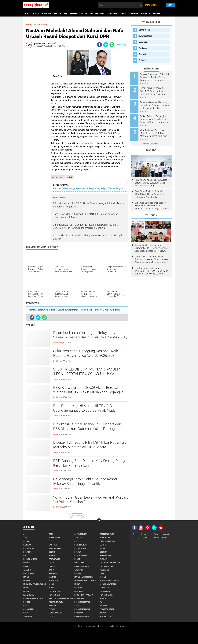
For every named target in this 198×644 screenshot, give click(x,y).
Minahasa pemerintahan (35, 584)
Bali (76, 541)
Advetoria (79, 538)
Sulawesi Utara (97, 13)
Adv (25, 538)
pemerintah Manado (84, 595)
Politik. (27, 602)
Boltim (52, 556)
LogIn (170, 5)
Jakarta (27, 570)
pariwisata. (29, 595)
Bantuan (53, 545)
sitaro (52, 609)
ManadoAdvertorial (84, 577)
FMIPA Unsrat (80, 563)
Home (27, 13)
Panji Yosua (54, 591)
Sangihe (53, 606)
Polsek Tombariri (82, 602)
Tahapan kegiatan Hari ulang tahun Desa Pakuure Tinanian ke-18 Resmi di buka (155, 105)
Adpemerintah (81, 534)
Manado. (53, 577)
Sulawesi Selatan (82, 609)
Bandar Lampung (108, 541)
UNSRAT (52, 616)
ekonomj (27, 563)
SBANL (77, 606)
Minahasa (46, 13)
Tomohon (134, 13)
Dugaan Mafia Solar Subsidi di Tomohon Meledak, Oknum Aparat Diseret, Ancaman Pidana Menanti (155, 77)
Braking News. (106, 556)
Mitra (52, 588)
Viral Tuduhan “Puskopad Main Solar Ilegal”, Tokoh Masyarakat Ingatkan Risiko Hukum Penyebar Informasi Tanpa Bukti (154, 133)
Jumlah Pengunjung (160, 538)
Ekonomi (104, 559)
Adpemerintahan (108, 534)
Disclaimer (145, 538)
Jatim (51, 570)
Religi (26, 606)
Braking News (81, 556)
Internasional (107, 566)
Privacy (136, 538)
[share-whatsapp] (112, 45)
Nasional (79, 588)
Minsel (78, 584)
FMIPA (51, 563)
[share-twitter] (106, 45)
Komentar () (122, 45)
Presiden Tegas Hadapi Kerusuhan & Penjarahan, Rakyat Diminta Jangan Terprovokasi (89, 188)
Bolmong (27, 552)
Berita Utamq (80, 548)
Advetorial (105, 538)
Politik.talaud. (56, 602)
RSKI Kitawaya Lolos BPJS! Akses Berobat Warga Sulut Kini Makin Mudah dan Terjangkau (89, 390)
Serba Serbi (29, 609)
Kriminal (53, 573)
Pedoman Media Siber (163, 534)
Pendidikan (113, 13)
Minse (52, 584)
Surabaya (79, 613)
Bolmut (78, 552)
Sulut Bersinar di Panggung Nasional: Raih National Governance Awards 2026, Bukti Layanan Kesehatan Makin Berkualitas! (86, 356)
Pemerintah (54, 595)
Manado (74, 13)
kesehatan (143, 42)
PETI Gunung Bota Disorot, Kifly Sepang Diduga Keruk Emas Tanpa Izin (90, 463)
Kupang (78, 573)
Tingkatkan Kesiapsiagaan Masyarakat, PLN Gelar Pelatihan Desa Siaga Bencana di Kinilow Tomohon (151, 248)
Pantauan (145, 13)
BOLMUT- (104, 552)
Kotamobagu (29, 573)
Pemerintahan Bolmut (34, 598)
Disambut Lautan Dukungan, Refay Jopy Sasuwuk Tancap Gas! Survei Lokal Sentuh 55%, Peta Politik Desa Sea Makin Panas (90, 337)
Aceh (51, 534)
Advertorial (55, 538)
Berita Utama (58, 177)
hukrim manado (81, 566)
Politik (84, 13)
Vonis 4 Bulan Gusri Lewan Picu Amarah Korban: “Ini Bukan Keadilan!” (91, 500)
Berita (103, 545)
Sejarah (157, 13)
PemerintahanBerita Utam (61, 598)
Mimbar (27, 581)
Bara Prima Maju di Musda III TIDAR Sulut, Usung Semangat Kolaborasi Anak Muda (86, 408)
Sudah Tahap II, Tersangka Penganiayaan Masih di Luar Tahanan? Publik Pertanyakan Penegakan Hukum (155, 119)
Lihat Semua (77, 515)
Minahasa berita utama (85, 581)
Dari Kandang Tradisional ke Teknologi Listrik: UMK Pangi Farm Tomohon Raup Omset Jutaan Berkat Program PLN (151, 270)
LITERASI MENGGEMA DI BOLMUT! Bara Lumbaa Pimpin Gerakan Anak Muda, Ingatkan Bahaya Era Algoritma (154, 91)
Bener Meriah (81, 545)
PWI (102, 602)
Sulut (26, 613)
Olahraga (104, 588)
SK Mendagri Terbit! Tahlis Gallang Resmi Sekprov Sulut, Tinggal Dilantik (85, 481)
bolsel (26, 556)
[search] (120, 5)
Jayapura (79, 570)
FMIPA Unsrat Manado (110, 563)
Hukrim (27, 566)
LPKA (102, 573)
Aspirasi (142, 54)
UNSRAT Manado (81, 616)
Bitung (103, 548)
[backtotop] (99, 521)
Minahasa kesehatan (109, 581)
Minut (123, 13)
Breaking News (30, 559)
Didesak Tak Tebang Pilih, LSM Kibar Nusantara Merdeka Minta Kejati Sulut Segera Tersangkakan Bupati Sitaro (90, 447)
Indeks (36, 13)
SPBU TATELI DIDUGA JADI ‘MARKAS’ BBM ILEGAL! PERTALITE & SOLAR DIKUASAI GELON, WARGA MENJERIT (87, 374)
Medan (103, 577)
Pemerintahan (61, 13)
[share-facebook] (99, 45)
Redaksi (136, 534)
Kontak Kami (147, 534)
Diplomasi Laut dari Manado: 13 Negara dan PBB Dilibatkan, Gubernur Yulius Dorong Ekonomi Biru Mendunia (87, 429)
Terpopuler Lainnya (151, 143)
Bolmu (52, 552)
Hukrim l (53, 566)
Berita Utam (29, 548)
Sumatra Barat (56, 613)
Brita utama (54, 559)
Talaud (103, 613)
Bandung (27, 545)
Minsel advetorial (108, 584)
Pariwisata (105, 591)
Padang (27, 591)
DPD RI (77, 559)
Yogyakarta (105, 616)
